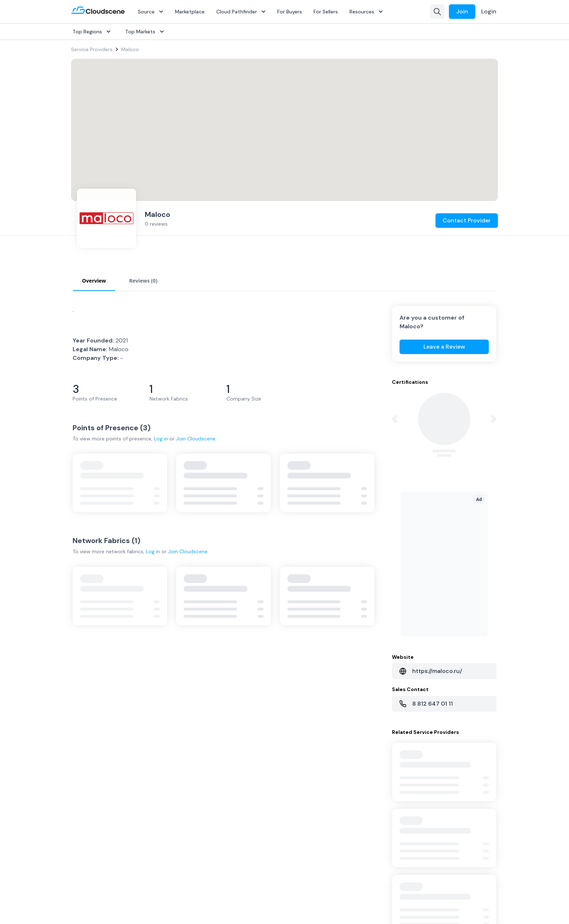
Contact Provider (467, 228)
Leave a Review (444, 347)
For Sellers (326, 12)
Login (489, 11)
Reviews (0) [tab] (143, 281)
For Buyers (290, 12)
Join (462, 11)
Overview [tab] (94, 281)
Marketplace (190, 12)
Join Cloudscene (196, 439)
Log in (161, 439)
